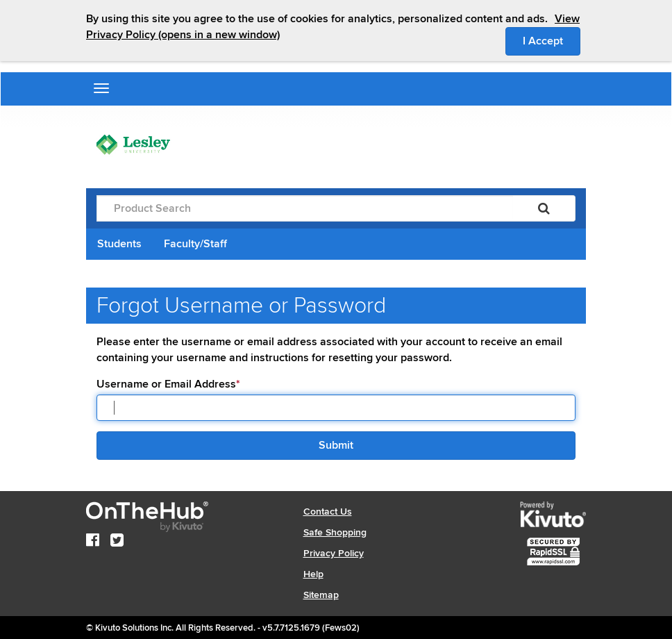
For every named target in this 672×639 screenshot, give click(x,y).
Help (313, 574)
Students (119, 244)
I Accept (552, 40)
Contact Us (328, 512)
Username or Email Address (168, 384)
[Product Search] (305, 208)
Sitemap (321, 595)
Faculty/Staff (195, 244)
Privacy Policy (334, 553)
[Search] (544, 208)
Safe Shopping (335, 532)
